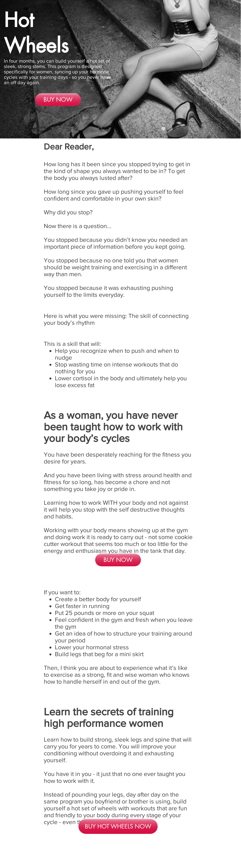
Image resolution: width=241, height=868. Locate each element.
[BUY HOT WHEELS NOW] (118, 826)
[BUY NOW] (58, 100)
